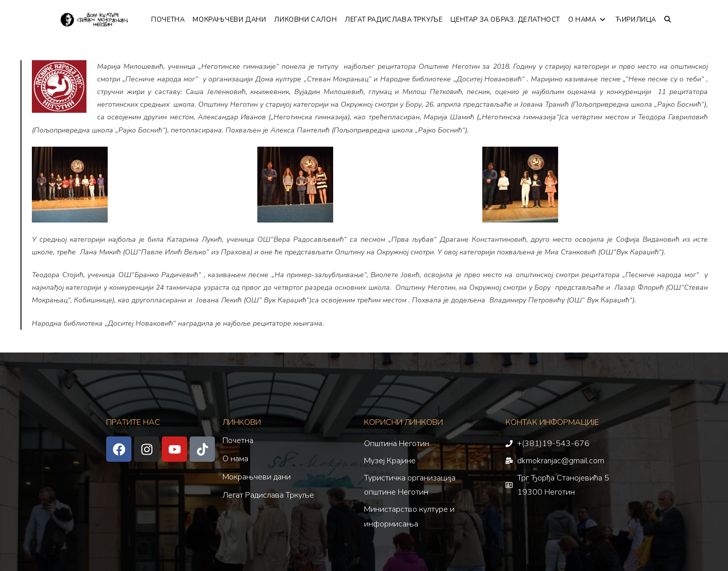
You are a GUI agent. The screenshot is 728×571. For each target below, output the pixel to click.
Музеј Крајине (390, 461)
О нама (235, 459)
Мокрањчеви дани (257, 477)
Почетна (238, 441)
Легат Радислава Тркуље (268, 495)
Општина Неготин (397, 444)
